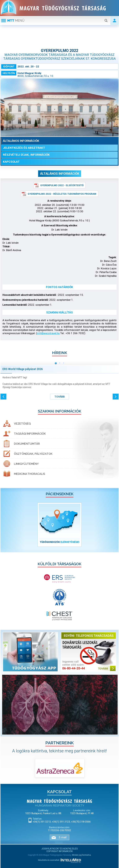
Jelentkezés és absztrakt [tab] (24, 148)
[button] (3, 397)
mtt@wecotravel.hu (48, 333)
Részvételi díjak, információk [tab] (26, 155)
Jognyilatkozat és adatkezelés (60, 849)
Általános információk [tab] (21, 141)
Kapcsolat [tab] (11, 162)
